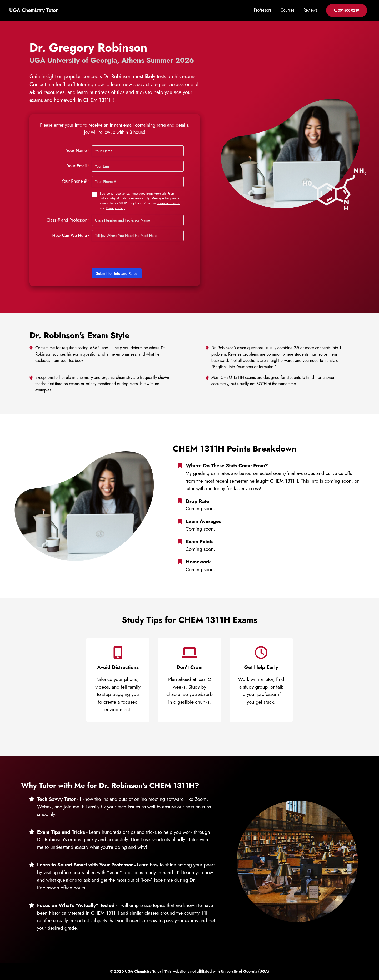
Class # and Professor (68, 220)
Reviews (310, 10)
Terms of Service (169, 203)
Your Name (78, 151)
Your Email (78, 166)
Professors (262, 10)
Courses (287, 10)
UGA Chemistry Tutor (34, 10)
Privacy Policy (116, 208)
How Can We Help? (71, 235)
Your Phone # (76, 181)
